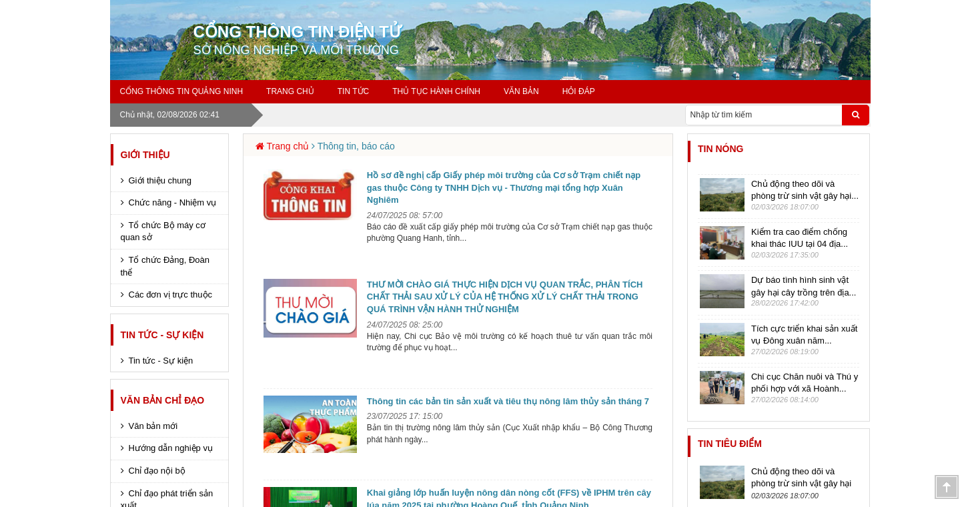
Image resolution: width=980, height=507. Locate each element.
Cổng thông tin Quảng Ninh (182, 91)
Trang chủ (290, 91)
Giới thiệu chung (160, 180)
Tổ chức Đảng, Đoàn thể (165, 266)
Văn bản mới (153, 426)
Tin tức (353, 91)
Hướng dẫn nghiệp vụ (171, 448)
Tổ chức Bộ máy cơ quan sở (163, 231)
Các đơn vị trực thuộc (171, 295)
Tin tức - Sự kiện (162, 335)
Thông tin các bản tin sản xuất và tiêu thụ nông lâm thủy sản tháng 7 (508, 401)
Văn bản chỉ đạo (163, 400)
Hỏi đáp (579, 91)
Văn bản (521, 91)
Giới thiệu (145, 155)
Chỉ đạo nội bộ (157, 471)
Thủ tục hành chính (436, 91)
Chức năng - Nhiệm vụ (173, 202)
